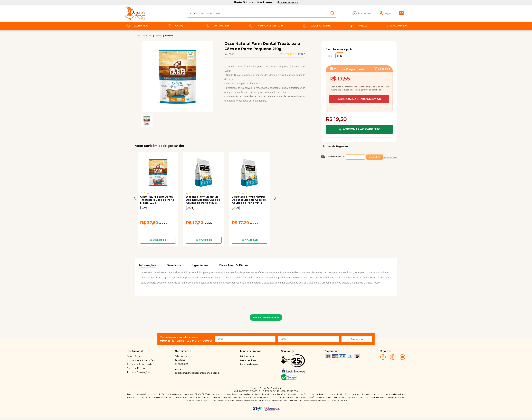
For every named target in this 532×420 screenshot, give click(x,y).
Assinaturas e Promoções (141, 360)
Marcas (358, 26)
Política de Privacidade (140, 364)
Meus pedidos (248, 360)
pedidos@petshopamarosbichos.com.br (197, 373)
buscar (333, 13)
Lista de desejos (249, 364)
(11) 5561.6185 (182, 364)
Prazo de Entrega (136, 368)
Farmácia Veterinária (265, 26)
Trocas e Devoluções (139, 372)
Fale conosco (182, 356)
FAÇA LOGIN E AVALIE (266, 317)
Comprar (160, 240)
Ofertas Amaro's (397, 26)
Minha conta (247, 356)
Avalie (302, 54)
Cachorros (136, 26)
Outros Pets (217, 26)
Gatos (175, 26)
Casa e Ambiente (316, 26)
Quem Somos (135, 356)
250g (190, 208)
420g (144, 208)
